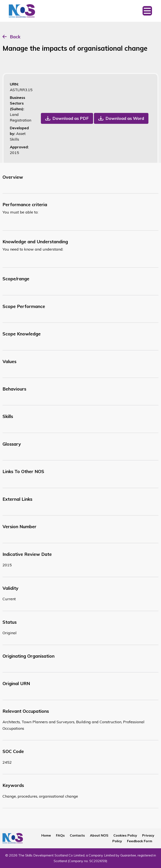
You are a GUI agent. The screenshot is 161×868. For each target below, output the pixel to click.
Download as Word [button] (125, 118)
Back (15, 37)
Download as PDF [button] (71, 118)
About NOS (99, 835)
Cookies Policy (125, 835)
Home (46, 835)
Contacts (77, 835)
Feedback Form (140, 841)
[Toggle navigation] (147, 11)
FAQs (60, 835)
